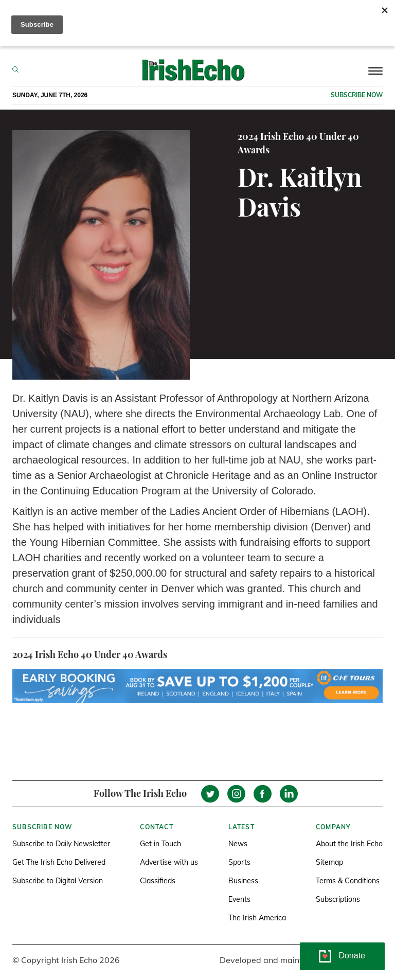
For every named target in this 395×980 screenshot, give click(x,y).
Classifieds (158, 881)
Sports (239, 862)
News (238, 844)
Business (243, 881)
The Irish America (257, 918)
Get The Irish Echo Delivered (59, 862)
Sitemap (329, 862)
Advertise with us (169, 862)
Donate (352, 956)
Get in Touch (160, 844)
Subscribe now (357, 95)
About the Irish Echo (349, 844)
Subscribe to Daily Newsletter (61, 844)
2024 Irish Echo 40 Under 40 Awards (298, 143)
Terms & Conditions (348, 881)
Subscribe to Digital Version (58, 881)
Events (239, 899)
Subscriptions (338, 899)
